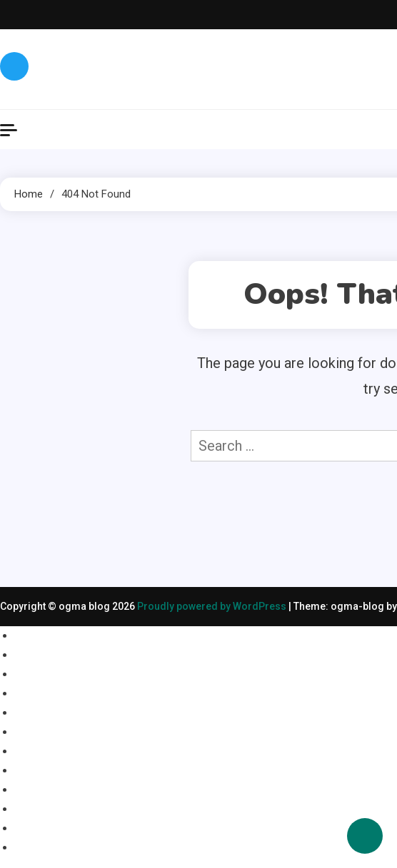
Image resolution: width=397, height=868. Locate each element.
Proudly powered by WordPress (213, 606)
